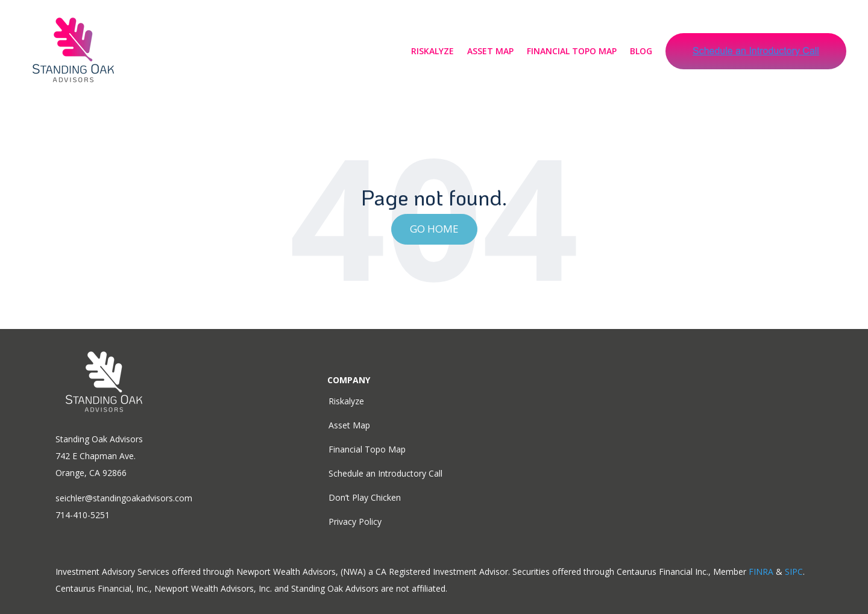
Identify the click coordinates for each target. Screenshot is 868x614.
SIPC (794, 572)
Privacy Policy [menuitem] (355, 522)
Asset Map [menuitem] (349, 425)
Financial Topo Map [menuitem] (367, 449)
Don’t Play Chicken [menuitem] (365, 497)
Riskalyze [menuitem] (346, 401)
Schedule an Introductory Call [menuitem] (385, 473)
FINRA (761, 572)
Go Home (434, 229)
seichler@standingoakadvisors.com (124, 498)
